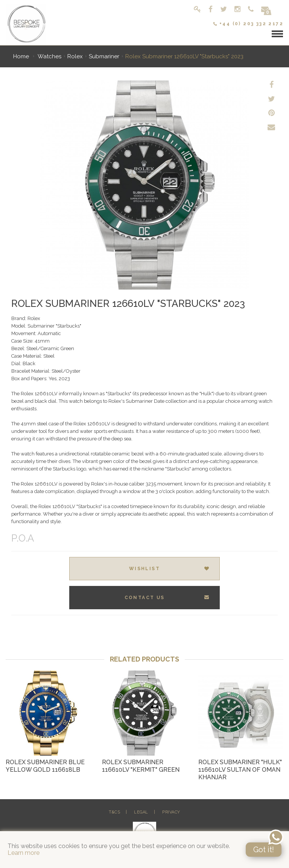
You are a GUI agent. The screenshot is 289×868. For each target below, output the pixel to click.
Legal (141, 812)
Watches (49, 56)
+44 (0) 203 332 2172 (248, 24)
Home (21, 56)
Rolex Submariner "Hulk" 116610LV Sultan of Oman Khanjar (240, 770)
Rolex (75, 56)
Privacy (171, 812)
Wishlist (170, 569)
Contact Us (167, 597)
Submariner (104, 56)
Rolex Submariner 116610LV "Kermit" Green (141, 766)
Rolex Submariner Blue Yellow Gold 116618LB (45, 766)
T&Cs (114, 812)
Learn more (24, 853)
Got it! (264, 850)
